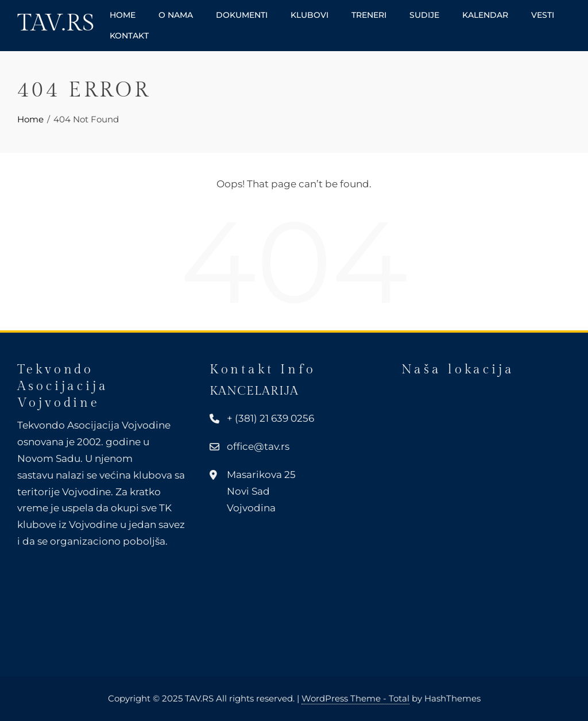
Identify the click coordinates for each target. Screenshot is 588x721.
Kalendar (485, 15)
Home (123, 15)
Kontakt (129, 36)
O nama (176, 15)
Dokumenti (242, 15)
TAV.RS (56, 23)
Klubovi (310, 15)
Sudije (424, 15)
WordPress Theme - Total (355, 698)
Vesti (543, 15)
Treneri (369, 15)
